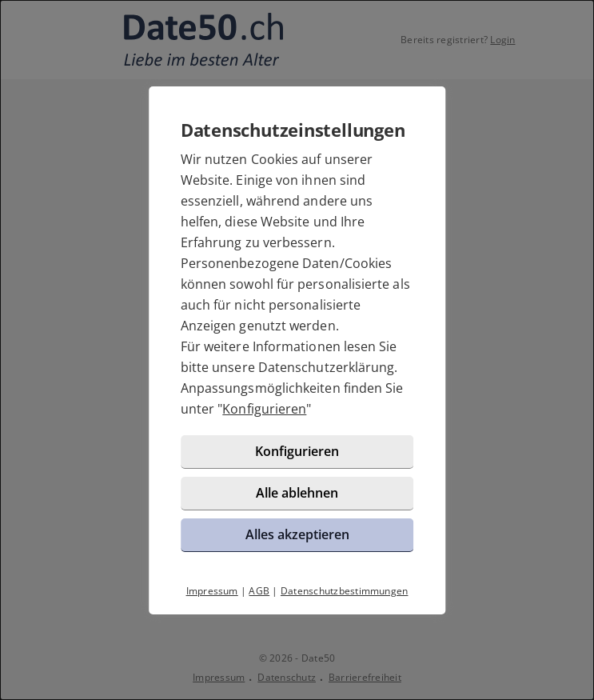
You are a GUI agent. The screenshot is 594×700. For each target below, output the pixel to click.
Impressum (212, 591)
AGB (259, 591)
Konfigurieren (264, 409)
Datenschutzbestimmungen (345, 591)
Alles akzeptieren (297, 534)
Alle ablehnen (297, 493)
